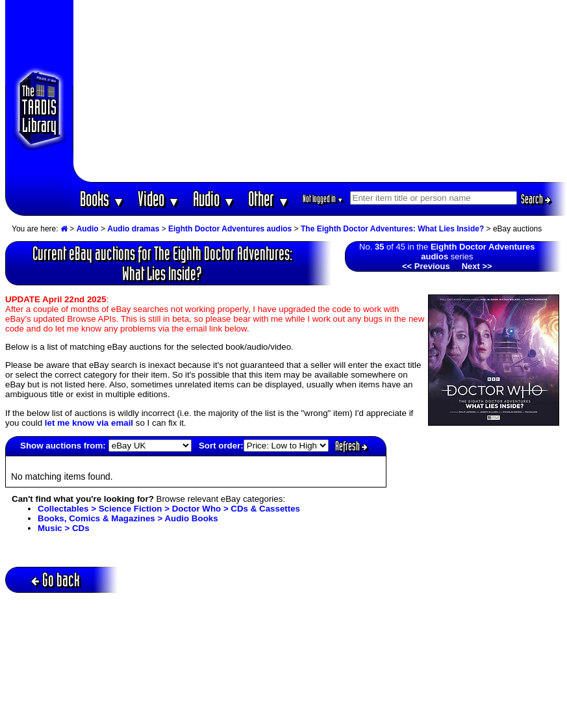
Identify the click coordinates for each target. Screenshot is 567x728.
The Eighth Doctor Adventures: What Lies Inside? (392, 229)
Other (269, 199)
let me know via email (89, 423)
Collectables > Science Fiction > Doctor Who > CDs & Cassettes (169, 509)
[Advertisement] (320, 91)
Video (159, 199)
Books (102, 199)
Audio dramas (133, 229)
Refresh (351, 446)
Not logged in (323, 199)
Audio (214, 199)
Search (536, 199)
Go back (56, 579)
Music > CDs (64, 528)
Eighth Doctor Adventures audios (230, 229)
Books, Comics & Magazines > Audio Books (128, 518)
